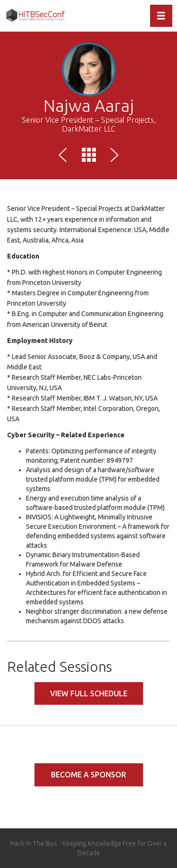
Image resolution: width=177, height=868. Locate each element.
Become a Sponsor (88, 775)
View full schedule (89, 693)
